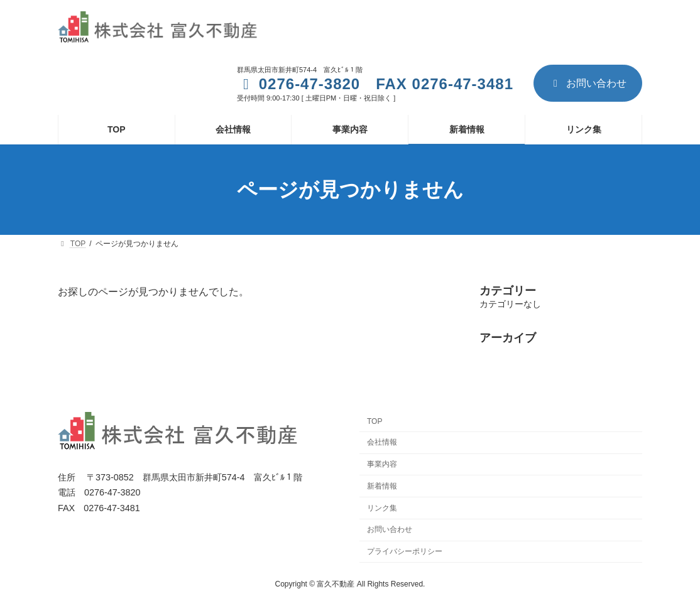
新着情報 (382, 485)
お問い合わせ (588, 83)
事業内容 (382, 464)
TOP (375, 421)
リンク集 (382, 507)
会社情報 (382, 442)
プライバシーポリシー (405, 551)
